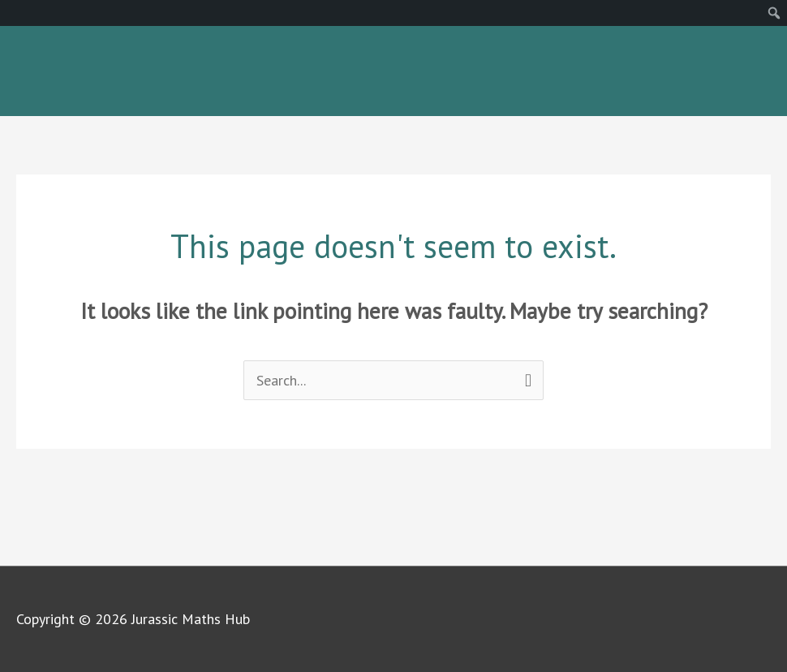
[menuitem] (774, 13)
